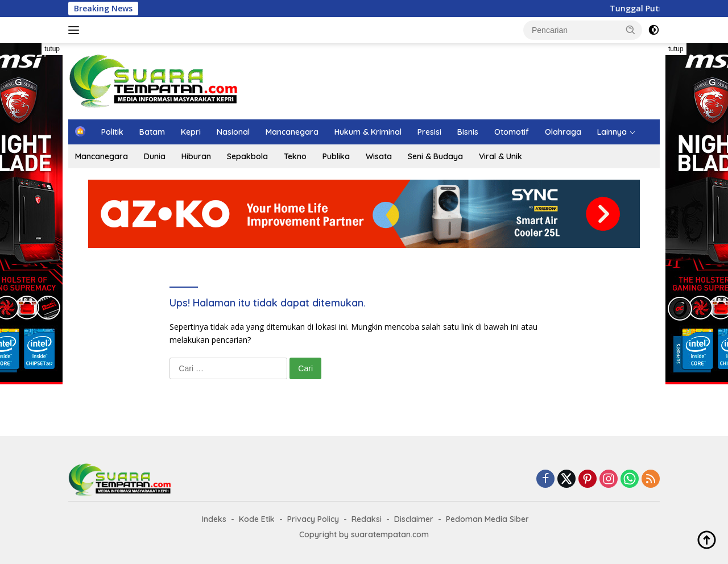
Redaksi (367, 519)
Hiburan (196, 156)
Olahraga (563, 132)
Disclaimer (414, 519)
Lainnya (612, 132)
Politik (112, 132)
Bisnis (468, 132)
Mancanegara (292, 132)
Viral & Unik (500, 156)
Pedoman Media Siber (487, 519)
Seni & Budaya (435, 156)
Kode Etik (257, 519)
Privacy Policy (313, 519)
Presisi (429, 132)
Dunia (155, 156)
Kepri (191, 132)
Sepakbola (247, 156)
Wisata (379, 156)
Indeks (214, 519)
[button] (631, 30)
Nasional (233, 132)
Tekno (295, 156)
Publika (336, 156)
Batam (152, 132)
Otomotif (512, 132)
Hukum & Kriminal (368, 132)
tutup (52, 49)
